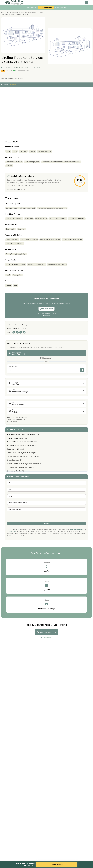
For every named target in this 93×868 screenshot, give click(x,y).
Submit (82, 370)
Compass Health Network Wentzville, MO (21, 467)
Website (47, 411)
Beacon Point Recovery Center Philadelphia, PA (23, 453)
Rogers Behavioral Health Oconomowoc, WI (22, 445)
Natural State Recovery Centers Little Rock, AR (23, 456)
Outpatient (22, 229)
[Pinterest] (24, 332)
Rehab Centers (19, 12)
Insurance (4, 85)
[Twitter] (14, 332)
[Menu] (86, 3)
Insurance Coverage (47, 391)
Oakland (34, 12)
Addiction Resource (7, 12)
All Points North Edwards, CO (17, 438)
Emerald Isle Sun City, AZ (16, 471)
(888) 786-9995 (46, 7)
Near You (47, 383)
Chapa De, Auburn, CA (15, 460)
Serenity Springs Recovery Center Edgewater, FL (23, 435)
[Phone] (45, 370)
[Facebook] (17, 332)
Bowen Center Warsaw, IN (16, 449)
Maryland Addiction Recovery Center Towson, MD (24, 464)
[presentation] (21, 520)
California (27, 12)
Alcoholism (29, 219)
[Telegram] (21, 332)
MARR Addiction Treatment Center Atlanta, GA (23, 442)
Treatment (13, 85)
